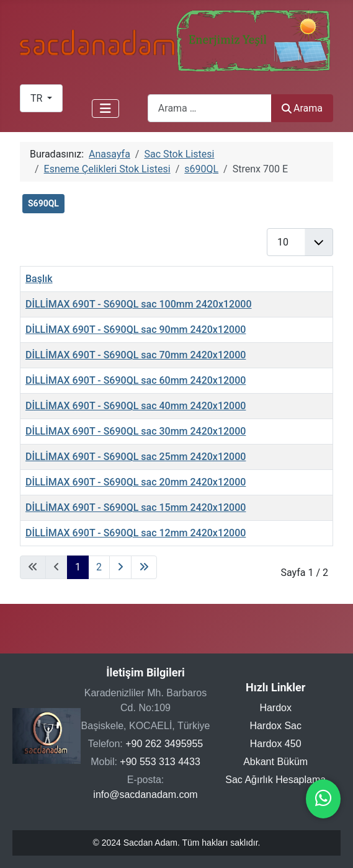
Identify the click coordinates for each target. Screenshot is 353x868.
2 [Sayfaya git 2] (99, 567)
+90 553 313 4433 (160, 762)
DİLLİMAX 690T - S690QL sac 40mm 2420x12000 (136, 406)
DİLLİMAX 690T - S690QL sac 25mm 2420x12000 (136, 457)
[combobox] (210, 108)
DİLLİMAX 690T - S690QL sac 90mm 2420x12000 (136, 330)
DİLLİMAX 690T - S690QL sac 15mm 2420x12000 (136, 507)
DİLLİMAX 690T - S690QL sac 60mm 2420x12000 (136, 380)
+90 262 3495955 (164, 744)
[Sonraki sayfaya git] (120, 567)
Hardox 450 (276, 744)
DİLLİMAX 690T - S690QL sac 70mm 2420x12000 (136, 355)
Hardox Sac (275, 726)
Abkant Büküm (275, 762)
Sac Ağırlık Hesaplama (275, 780)
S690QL (43, 203)
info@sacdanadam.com (145, 795)
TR (38, 98)
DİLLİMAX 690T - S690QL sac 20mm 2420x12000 (136, 482)
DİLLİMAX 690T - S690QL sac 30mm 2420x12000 (136, 431)
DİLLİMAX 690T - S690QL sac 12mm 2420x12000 (136, 533)
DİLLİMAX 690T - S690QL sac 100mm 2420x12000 (138, 304)
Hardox (275, 708)
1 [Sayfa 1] (78, 567)
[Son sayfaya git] (144, 567)
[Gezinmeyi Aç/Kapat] (105, 108)
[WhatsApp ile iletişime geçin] (323, 801)
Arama (302, 108)
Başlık (39, 279)
